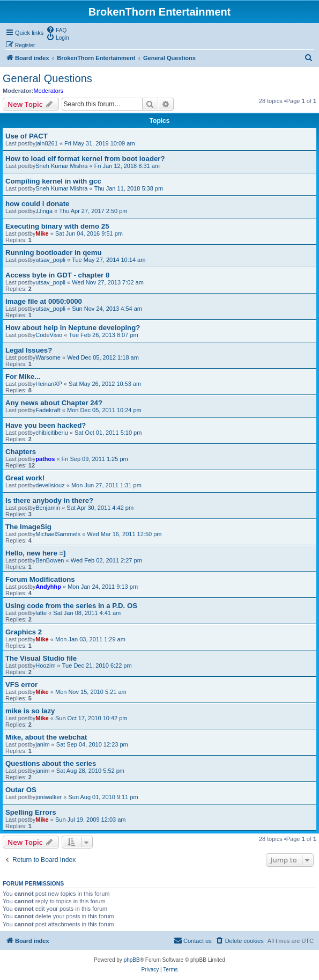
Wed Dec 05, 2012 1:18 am (103, 357)
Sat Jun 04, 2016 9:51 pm (89, 233)
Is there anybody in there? (49, 500)
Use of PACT (27, 136)
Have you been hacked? (46, 425)
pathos (45, 459)
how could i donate (37, 204)
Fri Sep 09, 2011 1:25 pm (95, 459)
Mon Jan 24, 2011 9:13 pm (103, 587)
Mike (42, 233)
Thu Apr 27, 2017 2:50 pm (93, 211)
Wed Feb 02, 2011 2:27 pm (106, 560)
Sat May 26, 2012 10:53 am (105, 384)
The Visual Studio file (41, 658)
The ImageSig (28, 527)
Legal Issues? (29, 350)
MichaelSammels (58, 534)
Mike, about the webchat (46, 737)
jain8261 (47, 143)
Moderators (48, 91)
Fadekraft (48, 410)
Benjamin (48, 508)
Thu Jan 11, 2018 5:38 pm (129, 188)
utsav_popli (50, 260)
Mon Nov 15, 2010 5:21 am (91, 692)
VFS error (21, 685)
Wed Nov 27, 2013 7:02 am (108, 282)
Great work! (25, 478)
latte (41, 613)
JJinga (44, 211)
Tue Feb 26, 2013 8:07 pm (103, 335)
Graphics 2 (24, 632)
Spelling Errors (31, 812)
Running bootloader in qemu (53, 253)
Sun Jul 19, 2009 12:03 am (90, 820)
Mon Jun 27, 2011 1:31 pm (106, 485)
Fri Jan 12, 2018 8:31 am (127, 166)
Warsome (48, 357)
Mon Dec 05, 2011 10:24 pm (104, 410)
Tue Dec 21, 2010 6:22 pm (97, 665)
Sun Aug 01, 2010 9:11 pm (103, 797)
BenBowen (50, 560)
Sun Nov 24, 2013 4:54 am (107, 309)
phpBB (132, 960)
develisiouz (50, 485)
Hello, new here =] (36, 553)
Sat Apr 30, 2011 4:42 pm (100, 508)
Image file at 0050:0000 (44, 301)
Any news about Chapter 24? (54, 403)
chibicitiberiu (52, 433)
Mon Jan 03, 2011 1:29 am (90, 639)
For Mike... (23, 376)
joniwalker (49, 797)
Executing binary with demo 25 (57, 226)
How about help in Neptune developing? (73, 328)
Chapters (21, 452)
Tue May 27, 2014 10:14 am (109, 260)
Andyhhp (48, 587)
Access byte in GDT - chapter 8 (57, 275)
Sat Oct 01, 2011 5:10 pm (108, 433)
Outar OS (21, 790)
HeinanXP (49, 384)
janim (42, 744)
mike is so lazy (30, 711)
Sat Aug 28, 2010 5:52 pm (90, 771)
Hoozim (45, 665)
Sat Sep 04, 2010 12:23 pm (92, 744)
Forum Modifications (40, 579)
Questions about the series (51, 763)
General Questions (47, 78)
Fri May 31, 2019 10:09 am (99, 143)
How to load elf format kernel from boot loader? (85, 159)
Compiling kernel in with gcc (53, 181)
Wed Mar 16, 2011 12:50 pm (124, 534)
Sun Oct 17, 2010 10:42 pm (91, 718)
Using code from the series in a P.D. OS (71, 606)
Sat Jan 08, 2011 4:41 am (87, 613)
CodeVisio (49, 335)
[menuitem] (56, 30)
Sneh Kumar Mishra (61, 166)
